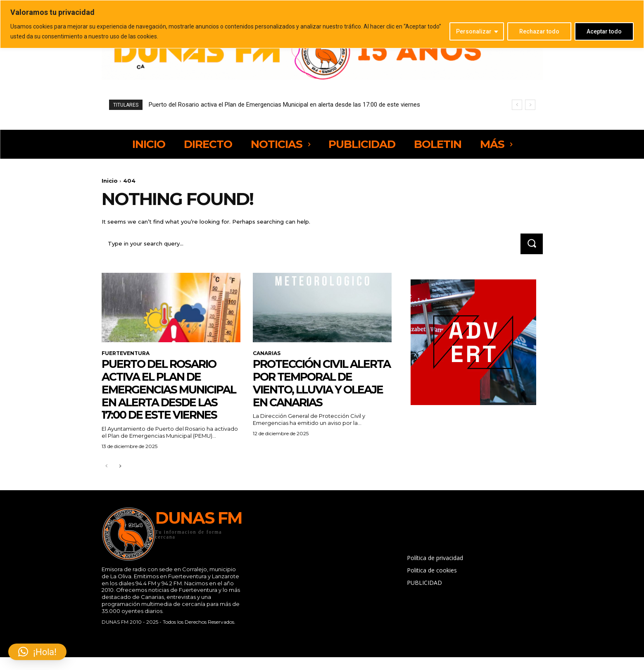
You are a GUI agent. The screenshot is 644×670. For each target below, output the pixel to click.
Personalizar (474, 31)
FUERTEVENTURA (126, 353)
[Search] (532, 244)
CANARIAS (267, 353)
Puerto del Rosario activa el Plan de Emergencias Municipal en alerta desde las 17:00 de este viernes (284, 105)
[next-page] (120, 479)
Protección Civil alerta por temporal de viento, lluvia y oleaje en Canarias (319, 383)
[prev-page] (107, 479)
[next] (530, 105)
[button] (37, 652)
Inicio (110, 181)
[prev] (517, 105)
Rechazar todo (539, 31)
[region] (322, 24)
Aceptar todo (604, 31)
